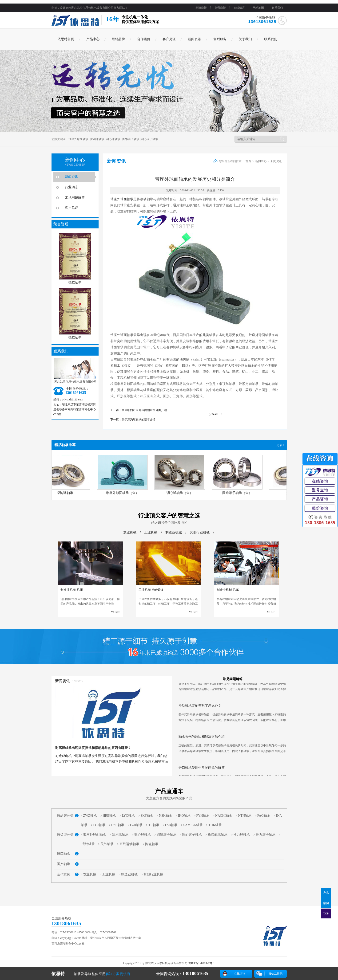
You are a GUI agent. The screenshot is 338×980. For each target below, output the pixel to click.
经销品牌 (118, 39)
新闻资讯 (195, 39)
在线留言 (239, 8)
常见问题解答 (75, 198)
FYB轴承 (117, 825)
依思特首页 (66, 39)
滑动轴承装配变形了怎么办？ (200, 709)
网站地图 (258, 8)
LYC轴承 (128, 816)
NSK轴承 (166, 816)
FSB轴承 (171, 825)
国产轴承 (64, 864)
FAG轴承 (264, 816)
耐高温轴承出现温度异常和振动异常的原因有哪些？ (93, 748)
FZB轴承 (136, 825)
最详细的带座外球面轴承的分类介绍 (144, 410)
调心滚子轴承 (150, 139)
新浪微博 (201, 8)
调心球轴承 (113, 139)
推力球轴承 (242, 835)
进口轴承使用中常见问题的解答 (202, 771)
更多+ (280, 445)
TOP (326, 913)
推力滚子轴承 (266, 835)
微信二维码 (275, 974)
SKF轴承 (147, 816)
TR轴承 (154, 825)
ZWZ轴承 (90, 816)
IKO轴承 (184, 816)
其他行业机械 (200, 532)
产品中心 (93, 39)
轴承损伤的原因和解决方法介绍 (202, 740)
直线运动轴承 (129, 844)
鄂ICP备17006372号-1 (202, 963)
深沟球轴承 (97, 139)
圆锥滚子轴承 (131, 139)
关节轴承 (107, 844)
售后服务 (220, 39)
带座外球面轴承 (78, 139)
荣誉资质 (61, 224)
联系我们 (277, 8)
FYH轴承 (203, 816)
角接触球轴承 (218, 835)
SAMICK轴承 (193, 825)
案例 (326, 903)
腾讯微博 (220, 8)
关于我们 (245, 39)
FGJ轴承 (99, 825)
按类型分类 (65, 835)
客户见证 (169, 39)
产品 (326, 893)
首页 (248, 161)
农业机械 (130, 532)
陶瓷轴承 (152, 844)
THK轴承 (215, 825)
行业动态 (72, 187)
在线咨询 (240, 974)
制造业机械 (174, 532)
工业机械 (151, 532)
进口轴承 (64, 854)
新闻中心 (261, 161)
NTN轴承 (245, 816)
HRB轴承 (109, 816)
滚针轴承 (88, 844)
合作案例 (144, 39)
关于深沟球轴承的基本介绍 (139, 419)
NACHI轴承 (224, 816)
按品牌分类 (65, 816)
